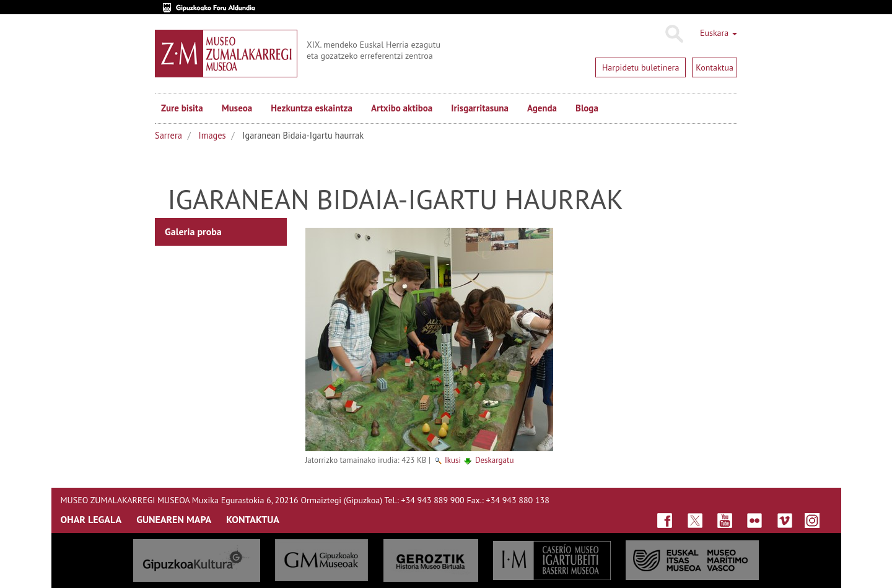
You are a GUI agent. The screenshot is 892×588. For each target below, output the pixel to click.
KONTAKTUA (253, 519)
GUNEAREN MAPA (174, 519)
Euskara (719, 33)
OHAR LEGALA (91, 519)
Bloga (587, 108)
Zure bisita (182, 108)
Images (212, 135)
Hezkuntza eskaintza (312, 108)
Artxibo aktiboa (402, 108)
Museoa (237, 108)
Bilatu (674, 34)
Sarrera (168, 135)
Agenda (542, 108)
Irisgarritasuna (480, 108)
